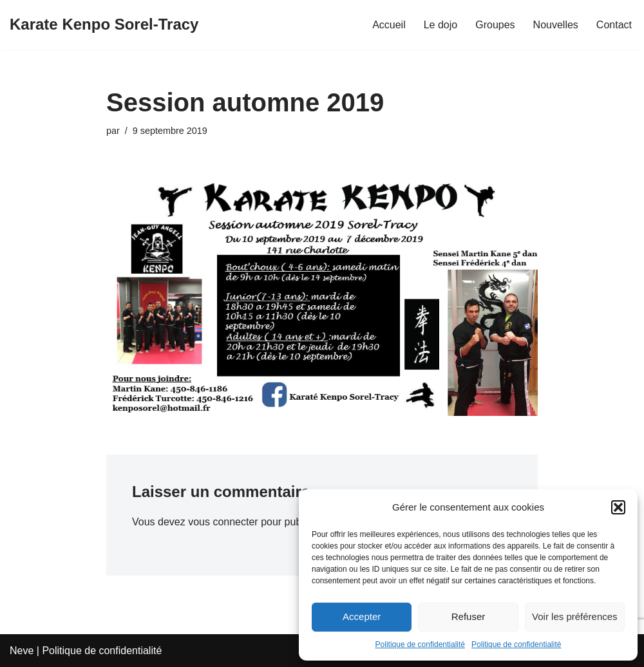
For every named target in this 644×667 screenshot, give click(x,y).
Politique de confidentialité (420, 644)
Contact (614, 25)
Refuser (469, 616)
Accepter (362, 616)
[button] (618, 507)
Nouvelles (556, 25)
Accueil (389, 25)
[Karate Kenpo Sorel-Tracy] (104, 25)
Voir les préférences (575, 616)
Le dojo (441, 25)
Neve (22, 651)
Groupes (495, 25)
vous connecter (223, 522)
